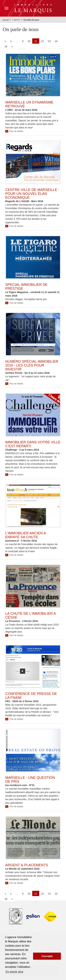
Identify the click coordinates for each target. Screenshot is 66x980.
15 (6, 46)
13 (49, 41)
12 (43, 41)
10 (29, 41)
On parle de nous (31, 20)
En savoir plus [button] (15, 972)
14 (56, 41)
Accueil (6, 20)
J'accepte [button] (47, 956)
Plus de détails (16, 131)
